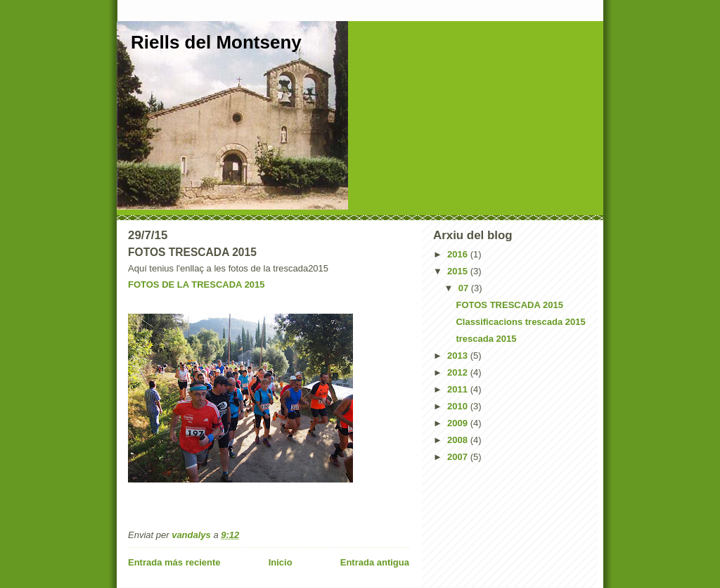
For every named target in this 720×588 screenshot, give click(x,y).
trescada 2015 (486, 339)
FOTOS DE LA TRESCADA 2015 (197, 285)
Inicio (281, 562)
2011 (459, 389)
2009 (459, 423)
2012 (459, 372)
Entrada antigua (375, 562)
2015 (459, 271)
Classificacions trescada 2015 (520, 322)
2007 (459, 457)
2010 (459, 406)
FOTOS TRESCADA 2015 (509, 305)
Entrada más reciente (174, 562)
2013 (459, 356)
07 (465, 288)
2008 (459, 440)
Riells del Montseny (216, 42)
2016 (459, 254)
